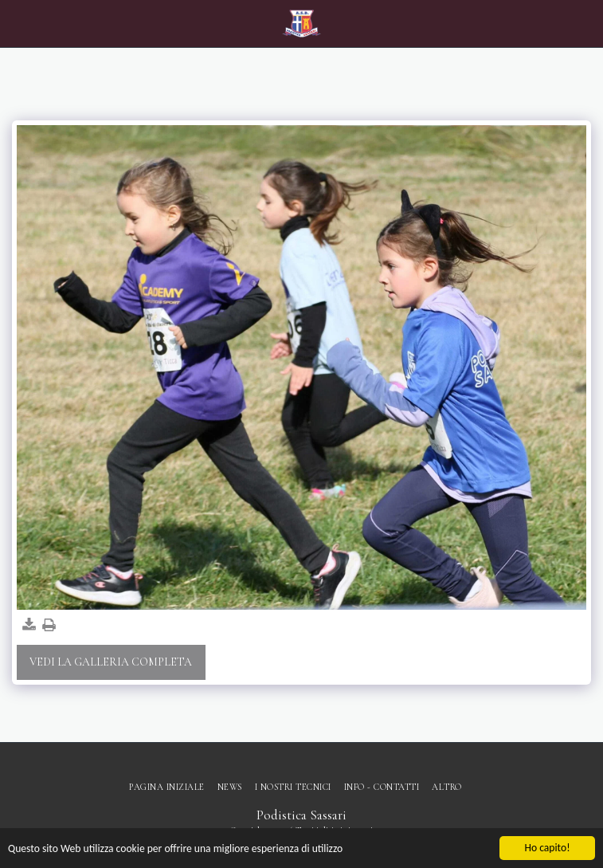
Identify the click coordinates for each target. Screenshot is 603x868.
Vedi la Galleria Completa (111, 662)
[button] (18, 23)
